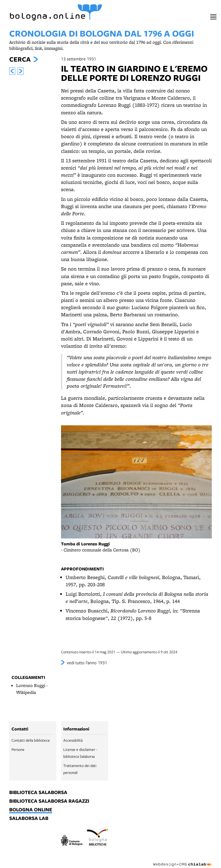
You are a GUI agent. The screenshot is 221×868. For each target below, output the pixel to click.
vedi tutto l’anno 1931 (87, 663)
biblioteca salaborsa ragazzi (49, 801)
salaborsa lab (29, 818)
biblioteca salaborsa (38, 793)
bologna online (31, 810)
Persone (18, 749)
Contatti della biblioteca (31, 740)
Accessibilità (73, 740)
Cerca (20, 59)
